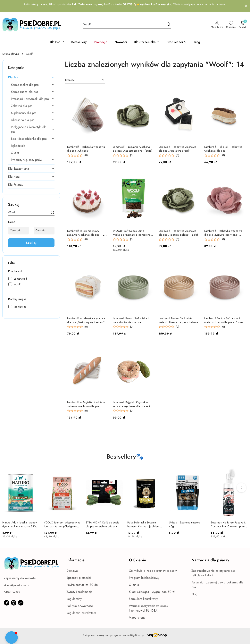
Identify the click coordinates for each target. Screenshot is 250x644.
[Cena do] (44, 231)
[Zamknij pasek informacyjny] (246, 6)
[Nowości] (121, 42)
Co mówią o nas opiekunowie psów (153, 571)
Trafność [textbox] (70, 80)
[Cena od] (18, 231)
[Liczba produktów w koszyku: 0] (242, 25)
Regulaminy (74, 599)
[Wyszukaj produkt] (127, 25)
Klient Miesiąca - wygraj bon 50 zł (152, 592)
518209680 (12, 592)
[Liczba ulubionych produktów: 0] (231, 25)
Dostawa (72, 571)
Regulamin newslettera (81, 613)
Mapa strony (137, 618)
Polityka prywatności (80, 606)
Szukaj (31, 243)
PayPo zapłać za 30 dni (83, 585)
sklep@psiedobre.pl (17, 585)
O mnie (134, 585)
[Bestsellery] (79, 42)
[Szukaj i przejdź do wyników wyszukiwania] (169, 25)
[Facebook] (7, 603)
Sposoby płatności (79, 578)
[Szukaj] (53, 213)
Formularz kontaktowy (143, 599)
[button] (177, 42)
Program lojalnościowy (144, 578)
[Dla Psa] (57, 42)
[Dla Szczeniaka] (147, 42)
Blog (195, 594)
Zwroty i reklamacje (79, 592)
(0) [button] (86, 155)
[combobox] (85, 80)
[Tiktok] (21, 603)
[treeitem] (31, 77)
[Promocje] (100, 42)
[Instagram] (14, 603)
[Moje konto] (217, 25)
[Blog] (197, 42)
